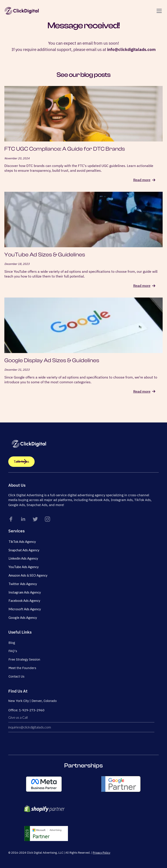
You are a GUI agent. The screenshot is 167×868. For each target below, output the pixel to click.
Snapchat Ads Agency (24, 550)
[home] (22, 11)
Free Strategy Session (24, 659)
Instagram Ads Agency (25, 592)
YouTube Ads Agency (24, 567)
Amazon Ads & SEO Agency (28, 575)
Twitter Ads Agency (23, 584)
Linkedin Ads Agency (23, 558)
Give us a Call (18, 717)
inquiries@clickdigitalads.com (30, 727)
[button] (158, 11)
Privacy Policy (101, 853)
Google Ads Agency (23, 617)
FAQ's (13, 651)
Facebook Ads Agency (24, 601)
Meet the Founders (22, 668)
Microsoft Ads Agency (25, 609)
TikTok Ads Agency (22, 542)
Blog (12, 643)
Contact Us (16, 676)
